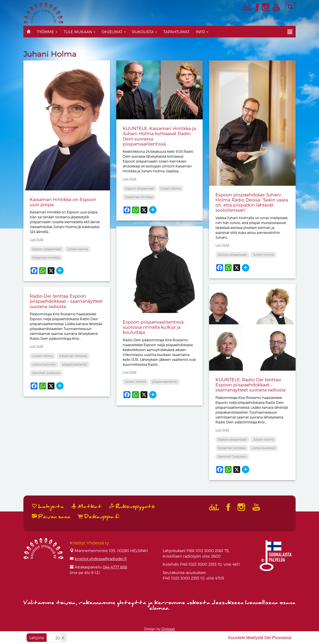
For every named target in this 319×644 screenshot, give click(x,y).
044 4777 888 (115, 567)
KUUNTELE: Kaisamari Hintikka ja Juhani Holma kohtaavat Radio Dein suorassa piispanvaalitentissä (159, 136)
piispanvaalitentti (165, 382)
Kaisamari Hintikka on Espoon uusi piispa (63, 202)
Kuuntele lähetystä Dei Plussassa (260, 638)
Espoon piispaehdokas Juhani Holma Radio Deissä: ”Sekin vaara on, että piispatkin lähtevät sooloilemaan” (252, 202)
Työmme (47, 32)
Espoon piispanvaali (47, 249)
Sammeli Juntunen (232, 456)
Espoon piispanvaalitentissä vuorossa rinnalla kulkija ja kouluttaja (153, 327)
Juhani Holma (78, 249)
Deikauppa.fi (99, 517)
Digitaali (168, 629)
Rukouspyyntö (132, 506)
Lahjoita (37, 638)
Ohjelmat (114, 32)
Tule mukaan (79, 32)
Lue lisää (37, 239)
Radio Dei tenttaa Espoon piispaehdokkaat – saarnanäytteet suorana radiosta (66, 301)
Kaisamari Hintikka (46, 258)
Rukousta (145, 32)
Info (202, 32)
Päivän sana (51, 517)
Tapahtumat (176, 32)
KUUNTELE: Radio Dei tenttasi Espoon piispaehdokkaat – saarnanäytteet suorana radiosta (250, 385)
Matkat (87, 506)
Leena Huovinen (263, 448)
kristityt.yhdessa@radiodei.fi (101, 559)
